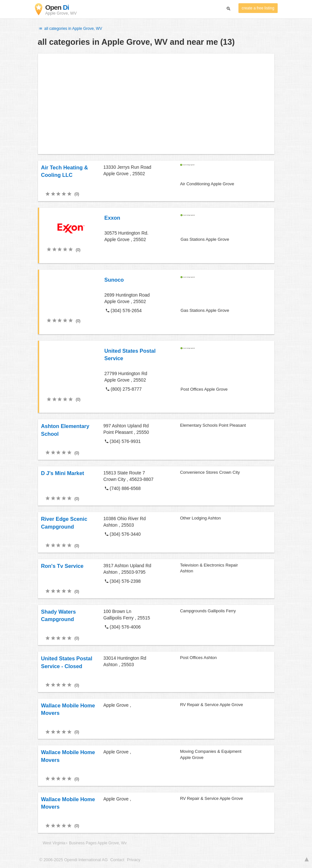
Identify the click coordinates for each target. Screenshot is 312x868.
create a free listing (258, 8)
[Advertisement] (156, 104)
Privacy (134, 860)
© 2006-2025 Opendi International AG (74, 860)
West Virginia (54, 843)
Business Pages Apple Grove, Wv (98, 843)
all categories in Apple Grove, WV (70, 29)
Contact (117, 860)
